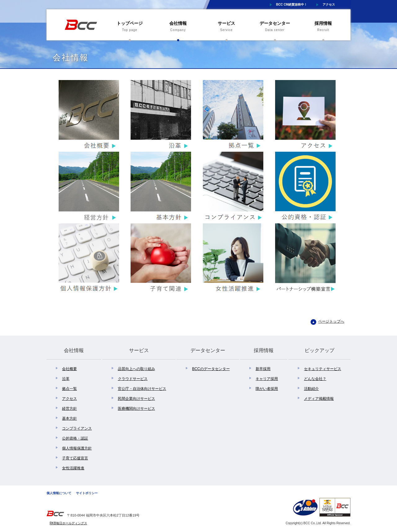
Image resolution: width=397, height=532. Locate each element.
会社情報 (178, 27)
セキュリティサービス (323, 369)
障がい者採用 (267, 389)
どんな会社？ (315, 379)
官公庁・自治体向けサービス (142, 389)
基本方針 (69, 418)
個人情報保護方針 (77, 448)
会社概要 (69, 369)
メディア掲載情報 (319, 399)
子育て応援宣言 (75, 458)
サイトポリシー (87, 493)
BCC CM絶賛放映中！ (292, 4)
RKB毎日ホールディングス (68, 523)
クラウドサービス (133, 379)
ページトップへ (331, 321)
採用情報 (323, 27)
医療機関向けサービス (136, 409)
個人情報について (59, 493)
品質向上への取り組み (136, 369)
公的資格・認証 (75, 438)
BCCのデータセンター (211, 369)
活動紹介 (311, 389)
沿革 (66, 379)
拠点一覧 (69, 389)
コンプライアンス (77, 428)
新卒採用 (263, 369)
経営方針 (69, 409)
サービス (226, 27)
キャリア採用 (267, 379)
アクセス (329, 4)
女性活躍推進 (73, 468)
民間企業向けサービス (136, 399)
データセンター (275, 27)
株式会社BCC (81, 25)
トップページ (130, 27)
